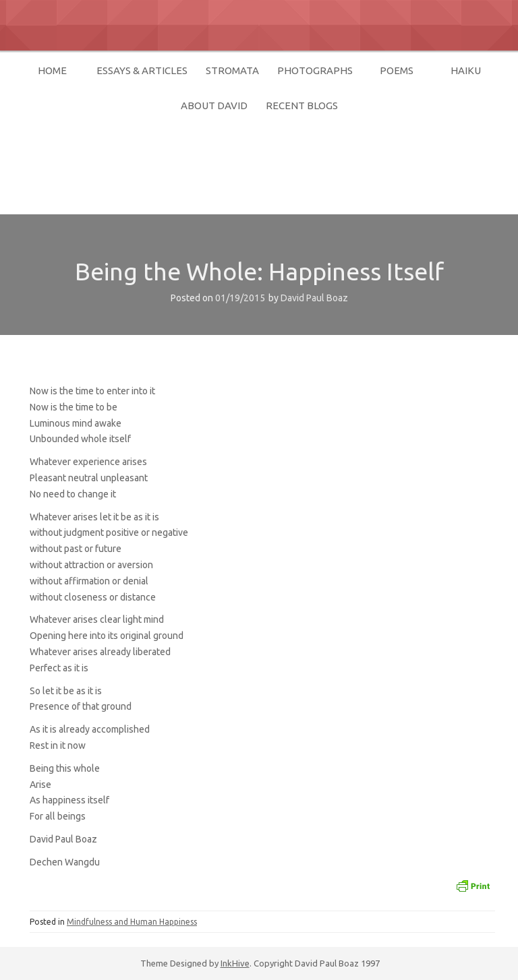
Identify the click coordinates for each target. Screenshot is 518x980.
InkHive (235, 963)
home (52, 70)
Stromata (232, 70)
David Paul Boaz (130, 159)
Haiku (466, 70)
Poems (397, 70)
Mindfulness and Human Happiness (132, 922)
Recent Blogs (302, 105)
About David (214, 105)
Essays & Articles (142, 70)
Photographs (315, 70)
